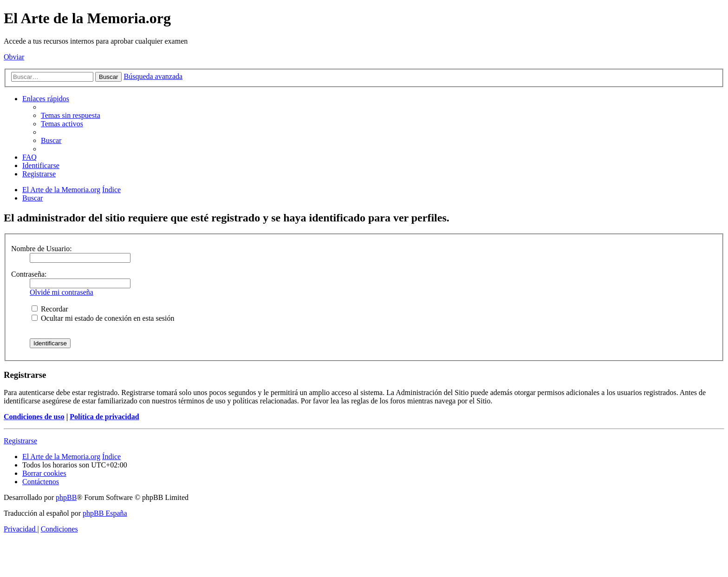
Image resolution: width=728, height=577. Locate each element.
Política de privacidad (104, 417)
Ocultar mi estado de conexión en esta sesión (103, 318)
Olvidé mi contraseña (62, 292)
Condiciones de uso (34, 417)
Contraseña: (29, 274)
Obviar (14, 57)
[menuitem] (71, 115)
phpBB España (105, 513)
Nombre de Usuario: (42, 249)
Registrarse (20, 441)
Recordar (50, 309)
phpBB (66, 497)
